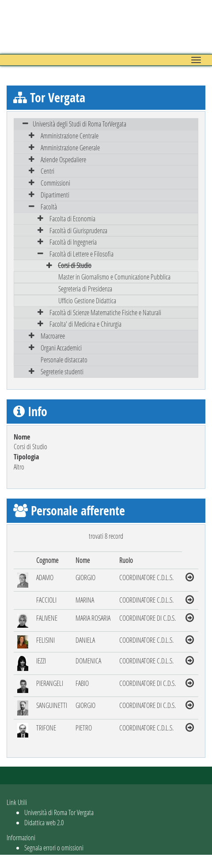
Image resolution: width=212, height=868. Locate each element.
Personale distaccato (64, 359)
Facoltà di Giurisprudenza (78, 230)
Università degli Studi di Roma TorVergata (79, 124)
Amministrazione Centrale (70, 136)
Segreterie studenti (62, 371)
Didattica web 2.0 (44, 822)
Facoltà (49, 207)
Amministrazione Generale (70, 147)
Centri (47, 171)
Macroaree (53, 336)
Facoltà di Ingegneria (73, 242)
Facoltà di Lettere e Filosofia (81, 254)
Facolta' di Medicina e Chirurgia (85, 324)
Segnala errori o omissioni (54, 848)
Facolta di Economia (72, 218)
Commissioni (55, 183)
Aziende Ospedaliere (63, 159)
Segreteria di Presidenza (85, 289)
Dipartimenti (55, 195)
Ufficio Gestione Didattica (87, 300)
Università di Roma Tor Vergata (59, 812)
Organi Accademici (61, 348)
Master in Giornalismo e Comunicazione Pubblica (114, 277)
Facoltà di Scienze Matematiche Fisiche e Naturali (105, 312)
